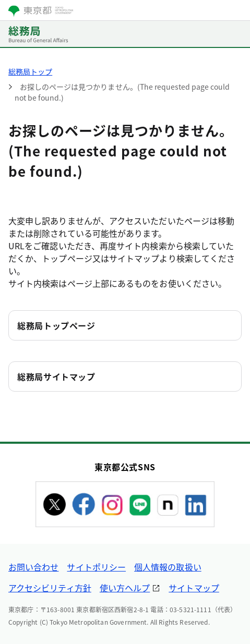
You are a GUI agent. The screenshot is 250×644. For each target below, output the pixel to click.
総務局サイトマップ (56, 376)
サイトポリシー (96, 567)
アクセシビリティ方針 (50, 588)
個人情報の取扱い (168, 567)
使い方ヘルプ (125, 588)
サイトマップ (194, 588)
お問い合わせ (33, 567)
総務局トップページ (56, 325)
